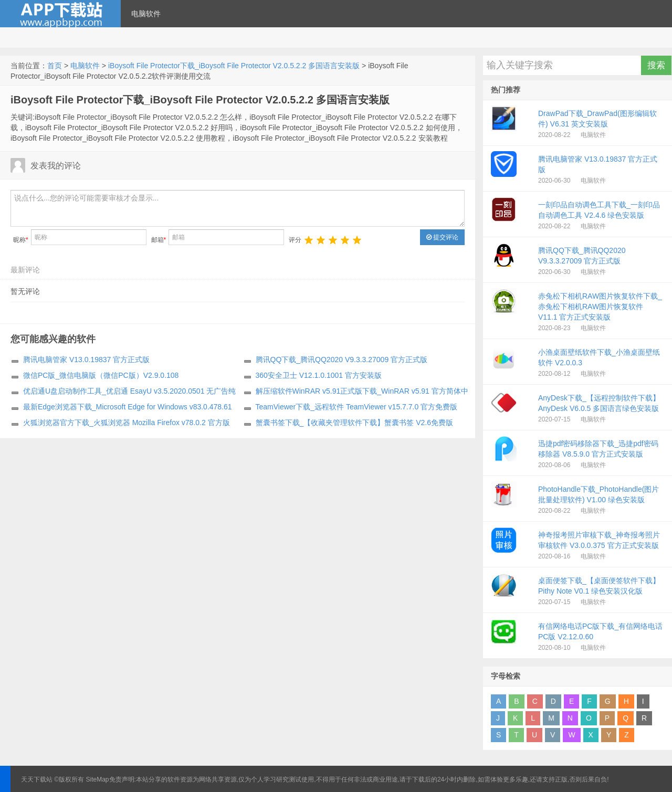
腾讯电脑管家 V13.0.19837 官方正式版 (86, 360)
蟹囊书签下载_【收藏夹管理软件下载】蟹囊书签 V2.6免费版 (354, 423)
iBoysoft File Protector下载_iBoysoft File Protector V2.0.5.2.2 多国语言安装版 (234, 66)
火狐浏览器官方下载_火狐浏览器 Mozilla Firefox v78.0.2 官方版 (127, 423)
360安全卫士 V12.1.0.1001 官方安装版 (319, 375)
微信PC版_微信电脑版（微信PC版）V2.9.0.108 (101, 375)
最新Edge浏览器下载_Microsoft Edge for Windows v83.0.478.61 (128, 407)
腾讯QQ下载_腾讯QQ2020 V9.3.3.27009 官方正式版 (342, 360)
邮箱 (159, 240)
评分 (295, 240)
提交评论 (442, 237)
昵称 (21, 240)
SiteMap (98, 779)
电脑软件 (146, 14)
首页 (55, 66)
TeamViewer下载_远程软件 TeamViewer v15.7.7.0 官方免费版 (357, 407)
